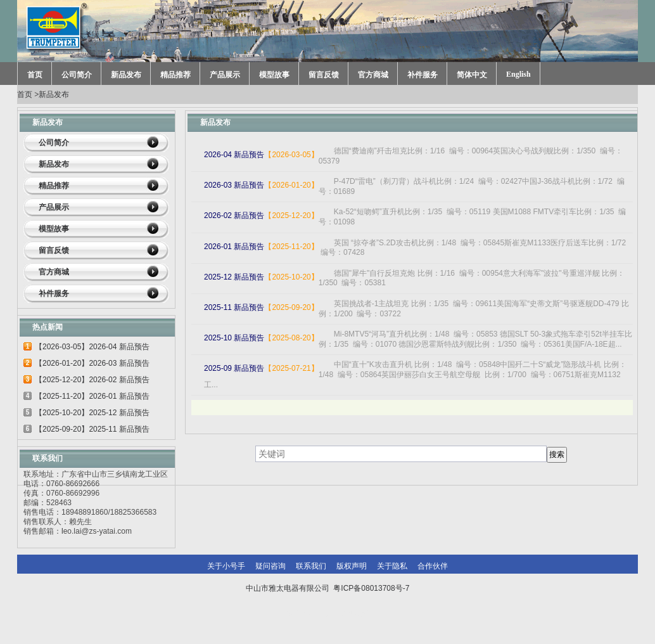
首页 (35, 75)
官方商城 (373, 75)
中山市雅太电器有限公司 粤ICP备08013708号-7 (328, 588)
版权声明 (352, 566)
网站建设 (354, 614)
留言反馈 (324, 75)
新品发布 (126, 75)
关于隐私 (392, 566)
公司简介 (77, 75)
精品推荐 (175, 75)
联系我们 (311, 566)
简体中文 (472, 75)
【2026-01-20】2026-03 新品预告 (92, 363)
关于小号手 (226, 566)
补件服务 (423, 75)
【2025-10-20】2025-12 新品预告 (92, 413)
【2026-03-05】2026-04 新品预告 (92, 347)
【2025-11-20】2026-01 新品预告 (92, 396)
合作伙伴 (433, 566)
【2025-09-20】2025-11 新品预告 (92, 429)
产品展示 (225, 75)
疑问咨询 (270, 566)
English (518, 74)
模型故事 (274, 75)
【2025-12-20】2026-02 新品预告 (92, 380)
